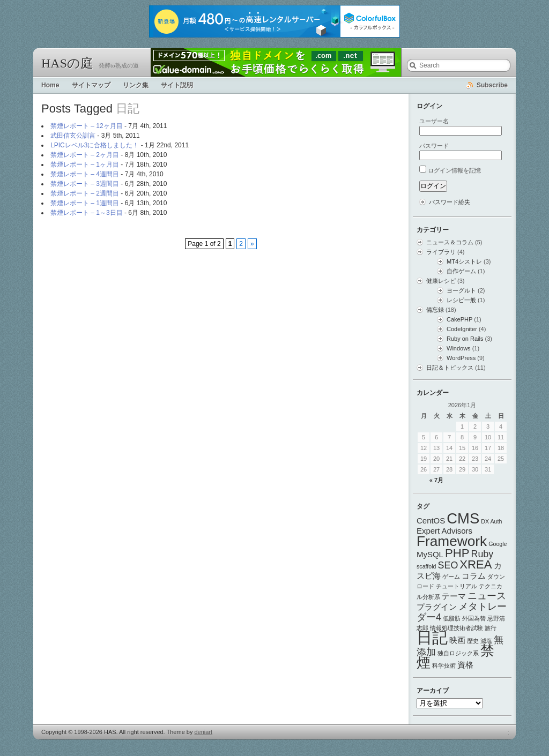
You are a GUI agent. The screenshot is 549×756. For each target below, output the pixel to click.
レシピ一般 (461, 300)
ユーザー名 (434, 121)
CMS (463, 518)
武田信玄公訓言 (73, 136)
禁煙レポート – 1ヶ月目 (85, 164)
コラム (474, 576)
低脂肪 (452, 618)
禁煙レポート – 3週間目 (85, 184)
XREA (476, 564)
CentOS (431, 521)
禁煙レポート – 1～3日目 (87, 213)
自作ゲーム (461, 271)
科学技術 (444, 665)
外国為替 (474, 618)
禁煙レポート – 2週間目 (85, 193)
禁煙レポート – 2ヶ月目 (85, 155)
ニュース (487, 596)
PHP (457, 553)
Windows (459, 348)
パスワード (434, 146)
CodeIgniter (462, 329)
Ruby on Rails (465, 339)
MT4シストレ (464, 261)
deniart (204, 732)
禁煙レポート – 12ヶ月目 (87, 126)
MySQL (430, 554)
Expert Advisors (444, 531)
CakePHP (459, 319)
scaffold (426, 566)
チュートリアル (457, 586)
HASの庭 (67, 63)
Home (50, 85)
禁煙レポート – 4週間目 (85, 174)
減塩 (486, 641)
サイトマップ (91, 85)
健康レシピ (441, 281)
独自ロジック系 (458, 653)
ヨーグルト (461, 290)
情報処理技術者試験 (457, 628)
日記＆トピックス (450, 368)
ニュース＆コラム (450, 242)
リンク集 (136, 85)
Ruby (483, 554)
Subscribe (492, 85)
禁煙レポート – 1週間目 (85, 203)
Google (498, 544)
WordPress (461, 358)
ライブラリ (441, 252)
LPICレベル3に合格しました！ (95, 145)
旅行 (491, 628)
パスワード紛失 (450, 202)
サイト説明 (177, 85)
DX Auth (491, 521)
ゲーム (451, 577)
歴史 (473, 641)
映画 (457, 640)
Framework (452, 541)
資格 (465, 665)
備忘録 (435, 310)
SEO (448, 565)
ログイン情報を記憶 (454, 170)
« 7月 (436, 480)
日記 (432, 637)
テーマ (454, 596)
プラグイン (437, 607)
